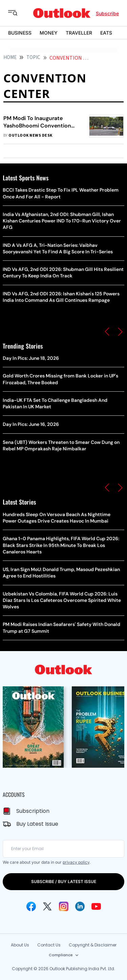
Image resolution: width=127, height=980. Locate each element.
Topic (33, 57)
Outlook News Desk (30, 135)
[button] (107, 332)
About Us (20, 945)
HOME (10, 57)
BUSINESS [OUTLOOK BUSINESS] (20, 33)
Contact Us (49, 945)
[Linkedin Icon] (80, 906)
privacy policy (76, 862)
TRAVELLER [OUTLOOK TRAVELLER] (79, 33)
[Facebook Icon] (31, 906)
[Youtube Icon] (96, 906)
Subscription (33, 811)
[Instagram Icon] (64, 906)
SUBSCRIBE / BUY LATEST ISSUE (64, 881)
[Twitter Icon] (47, 906)
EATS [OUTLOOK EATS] (106, 33)
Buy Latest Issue (37, 824)
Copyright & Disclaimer (93, 945)
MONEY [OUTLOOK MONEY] (49, 33)
